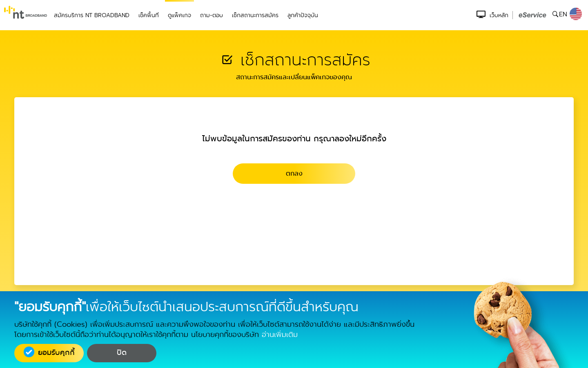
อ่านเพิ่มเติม (280, 335)
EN (570, 14)
